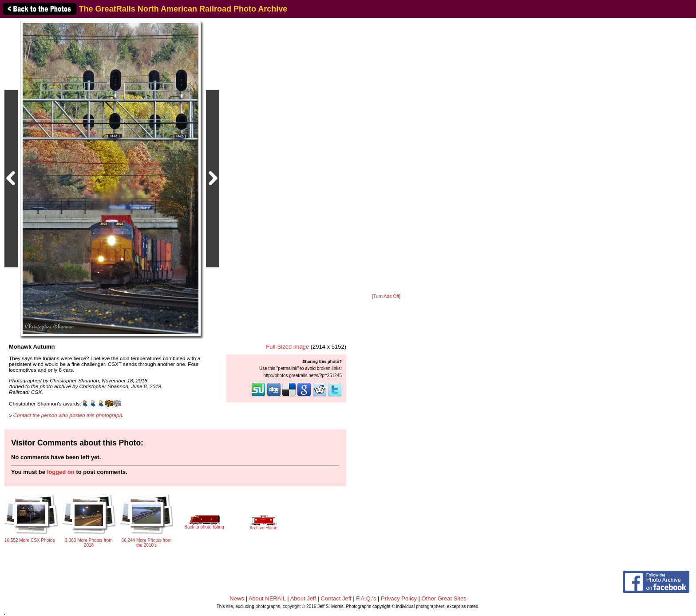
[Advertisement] (386, 156)
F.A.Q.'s (366, 598)
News (237, 598)
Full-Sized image (287, 347)
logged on (61, 472)
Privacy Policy (399, 598)
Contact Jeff (336, 598)
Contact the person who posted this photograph (68, 415)
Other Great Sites (444, 598)
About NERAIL (267, 598)
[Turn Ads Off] (386, 296)
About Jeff (303, 598)
